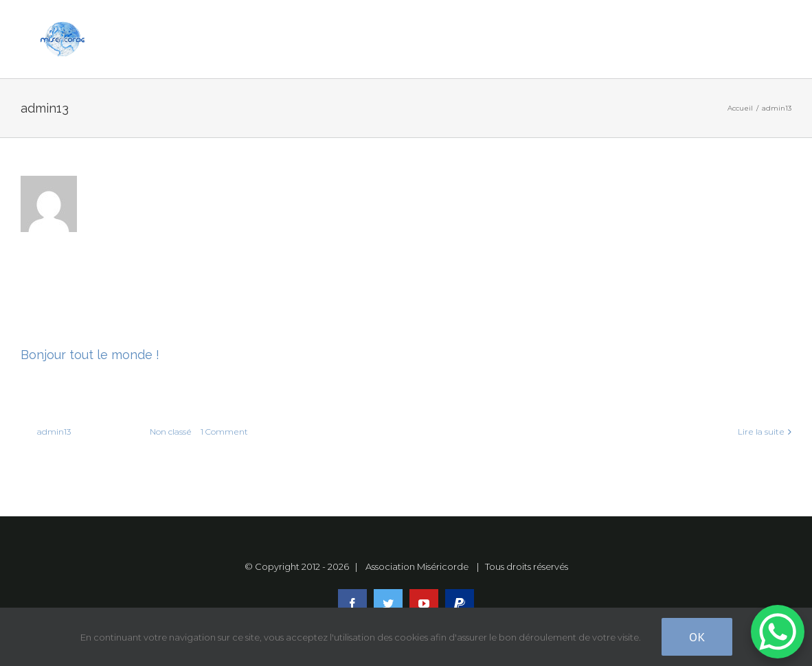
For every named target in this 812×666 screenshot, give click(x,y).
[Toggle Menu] (762, 39)
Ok (697, 637)
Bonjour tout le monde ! (90, 355)
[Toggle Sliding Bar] (709, 39)
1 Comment (224, 432)
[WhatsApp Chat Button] (778, 632)
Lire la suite (761, 432)
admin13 (54, 432)
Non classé (171, 432)
